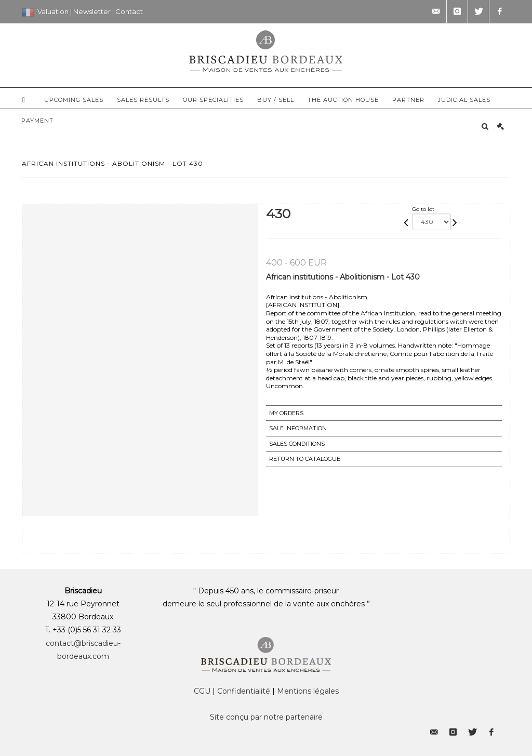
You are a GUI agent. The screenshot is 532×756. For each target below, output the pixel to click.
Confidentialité (244, 691)
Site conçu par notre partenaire (266, 717)
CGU (202, 691)
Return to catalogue (305, 459)
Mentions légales (308, 691)
